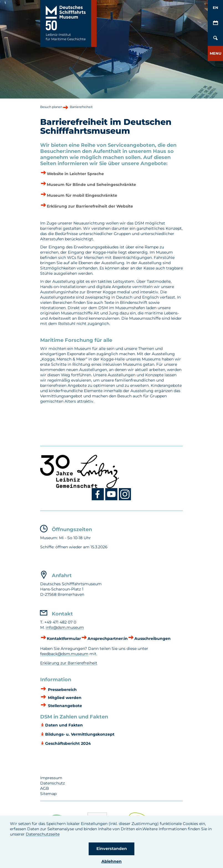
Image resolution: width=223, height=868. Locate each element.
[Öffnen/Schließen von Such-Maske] (215, 38)
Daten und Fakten (64, 725)
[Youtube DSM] (112, 499)
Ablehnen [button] (111, 861)
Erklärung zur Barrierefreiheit (69, 663)
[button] (215, 53)
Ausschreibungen (152, 639)
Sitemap (48, 794)
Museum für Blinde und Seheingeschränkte (91, 185)
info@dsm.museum (65, 627)
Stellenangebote (64, 706)
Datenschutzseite (43, 834)
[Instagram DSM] (125, 499)
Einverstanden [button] (112, 849)
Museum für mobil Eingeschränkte (82, 195)
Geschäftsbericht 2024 (68, 743)
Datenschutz (52, 783)
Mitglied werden (64, 698)
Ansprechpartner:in (108, 639)
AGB (45, 788)
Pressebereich (62, 690)
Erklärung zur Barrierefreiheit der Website (90, 206)
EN (216, 7)
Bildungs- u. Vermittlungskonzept (80, 734)
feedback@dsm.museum (64, 654)
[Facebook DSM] (98, 499)
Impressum (51, 778)
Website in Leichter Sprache (75, 174)
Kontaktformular (64, 639)
